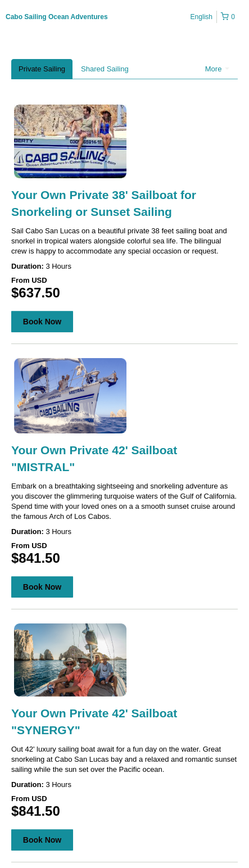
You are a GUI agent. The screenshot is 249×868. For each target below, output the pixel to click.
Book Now (42, 322)
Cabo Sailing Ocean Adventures (57, 17)
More (217, 69)
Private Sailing (42, 69)
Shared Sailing (105, 69)
